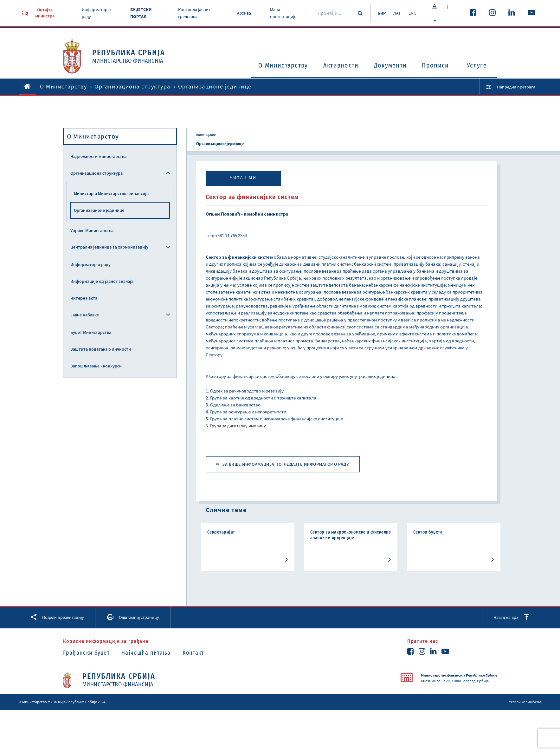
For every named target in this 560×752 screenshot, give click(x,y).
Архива (244, 13)
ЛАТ (397, 13)
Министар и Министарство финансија (111, 193)
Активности (341, 65)
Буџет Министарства (91, 332)
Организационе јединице (99, 210)
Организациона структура (132, 86)
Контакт (193, 653)
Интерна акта (84, 298)
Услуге (477, 65)
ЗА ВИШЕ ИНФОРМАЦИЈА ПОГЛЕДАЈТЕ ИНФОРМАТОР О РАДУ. (286, 464)
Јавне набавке (85, 315)
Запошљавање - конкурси (96, 366)
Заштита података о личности (101, 349)
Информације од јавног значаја (102, 281)
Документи (390, 65)
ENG (412, 13)
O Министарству (283, 65)
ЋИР (381, 13)
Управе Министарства (92, 230)
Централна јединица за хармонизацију (109, 247)
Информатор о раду (90, 264)
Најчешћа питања (146, 653)
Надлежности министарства (98, 156)
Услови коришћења (525, 702)
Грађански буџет (87, 653)
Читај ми (243, 178)
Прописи (435, 65)
